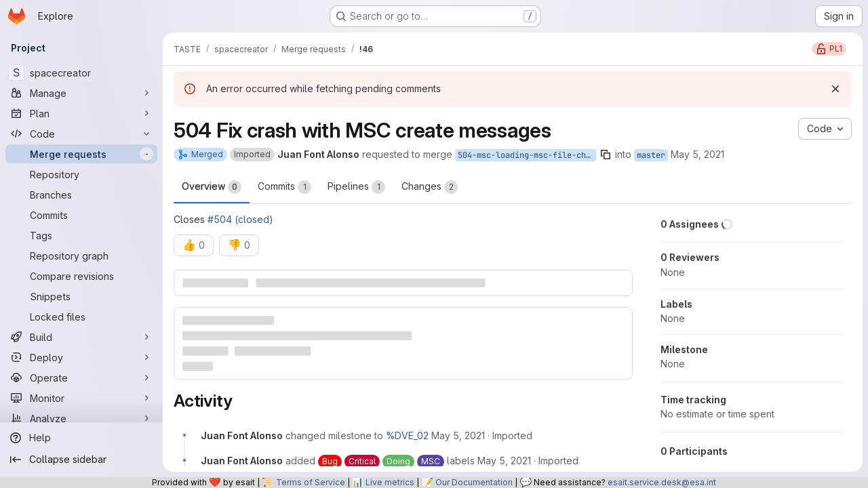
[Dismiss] (835, 89)
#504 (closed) (240, 219)
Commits (284, 187)
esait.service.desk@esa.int (662, 482)
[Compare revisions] (81, 276)
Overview (212, 187)
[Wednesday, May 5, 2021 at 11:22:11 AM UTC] (458, 435)
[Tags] (81, 235)
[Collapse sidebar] (81, 460)
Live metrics (390, 482)
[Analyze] (81, 418)
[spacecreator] (81, 73)
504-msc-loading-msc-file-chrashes (527, 155)
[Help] (81, 438)
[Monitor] (81, 398)
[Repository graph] (81, 256)
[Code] (81, 134)
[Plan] (81, 113)
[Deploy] (81, 357)
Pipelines (356, 187)
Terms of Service (311, 482)
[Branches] (81, 195)
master (651, 155)
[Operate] (81, 378)
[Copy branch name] (606, 155)
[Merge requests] (81, 154)
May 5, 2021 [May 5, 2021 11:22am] (697, 154)
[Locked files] (81, 317)
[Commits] (81, 215)
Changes (430, 187)
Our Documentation (474, 482)
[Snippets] (81, 296)
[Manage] (81, 93)
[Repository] (81, 174)
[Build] (81, 337)
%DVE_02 (407, 435)
